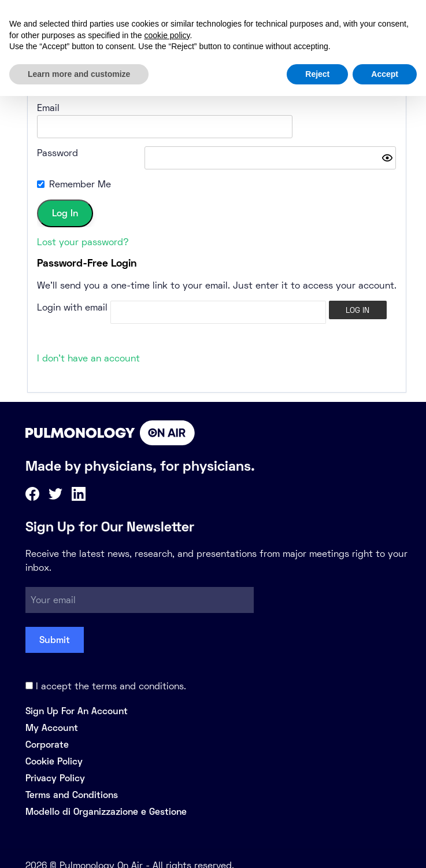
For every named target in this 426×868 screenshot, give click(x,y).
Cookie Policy (54, 747)
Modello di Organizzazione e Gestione (106, 798)
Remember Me (80, 170)
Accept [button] (385, 74)
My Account (52, 714)
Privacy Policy (55, 764)
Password (58, 139)
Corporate (47, 731)
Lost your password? (83, 228)
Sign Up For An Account (77, 697)
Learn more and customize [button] (79, 74)
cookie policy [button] (167, 35)
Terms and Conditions (72, 781)
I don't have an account (88, 344)
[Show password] (387, 144)
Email (48, 108)
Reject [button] (317, 74)
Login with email (72, 293)
